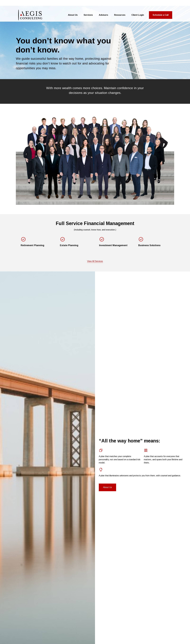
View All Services (95, 253)
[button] (73, 7)
